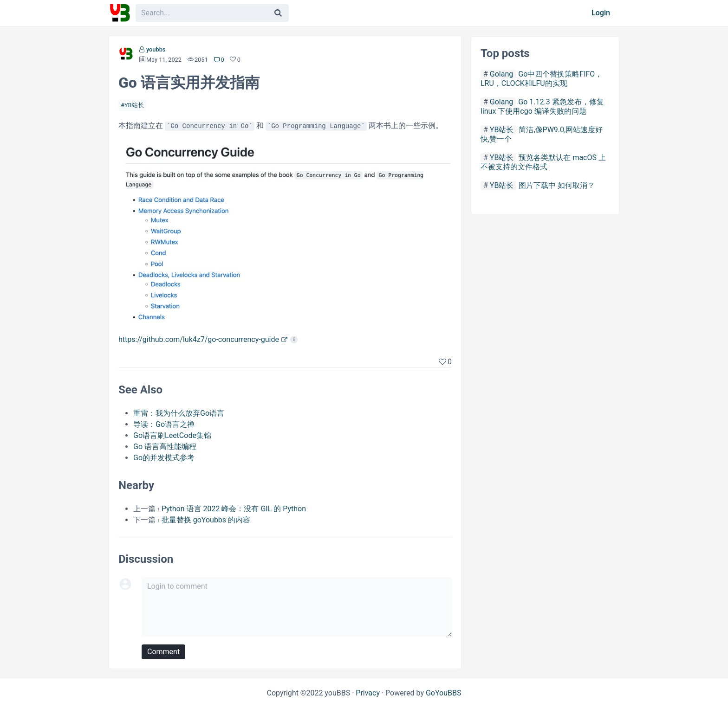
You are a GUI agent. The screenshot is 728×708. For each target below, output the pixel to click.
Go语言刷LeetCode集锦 (172, 435)
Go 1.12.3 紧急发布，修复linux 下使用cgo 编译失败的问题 (542, 106)
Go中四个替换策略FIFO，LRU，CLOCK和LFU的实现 (541, 79)
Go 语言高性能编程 (165, 447)
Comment (163, 652)
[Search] (278, 13)
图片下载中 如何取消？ (557, 185)
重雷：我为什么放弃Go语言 (179, 413)
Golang (501, 74)
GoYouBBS (444, 693)
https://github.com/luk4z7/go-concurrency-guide (199, 339)
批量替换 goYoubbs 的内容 (206, 520)
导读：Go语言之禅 (164, 424)
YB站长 (134, 105)
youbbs (156, 49)
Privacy (368, 693)
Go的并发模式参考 (164, 458)
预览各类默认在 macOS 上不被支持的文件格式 (543, 162)
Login (601, 13)
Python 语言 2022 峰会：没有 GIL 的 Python (234, 509)
